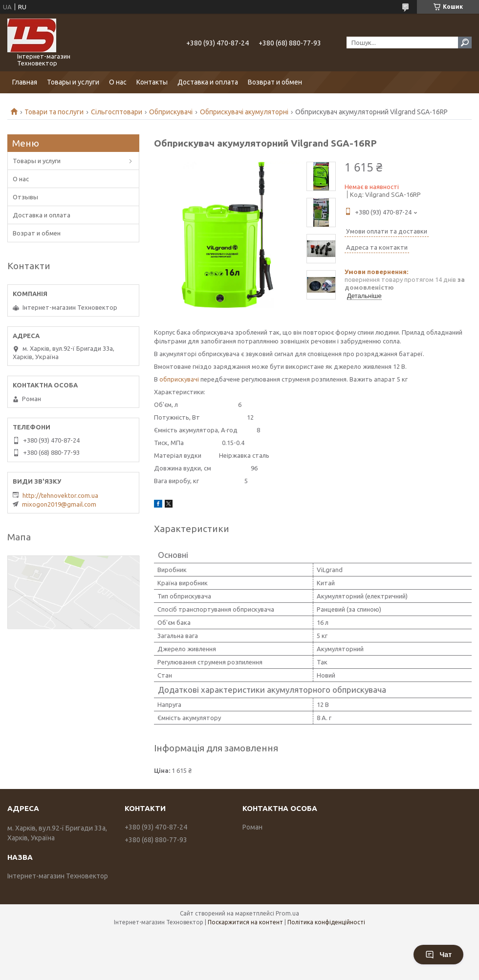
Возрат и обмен (37, 233)
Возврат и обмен (275, 82)
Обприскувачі (171, 112)
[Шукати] (465, 43)
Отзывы (25, 197)
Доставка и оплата (208, 82)
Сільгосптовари (117, 112)
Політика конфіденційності (326, 922)
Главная (25, 82)
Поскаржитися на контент (245, 922)
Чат (438, 955)
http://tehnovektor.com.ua (60, 495)
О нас (118, 82)
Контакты (152, 82)
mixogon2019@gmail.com (59, 504)
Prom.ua (287, 913)
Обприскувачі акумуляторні (244, 112)
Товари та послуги (54, 112)
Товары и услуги (73, 82)
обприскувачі (179, 379)
